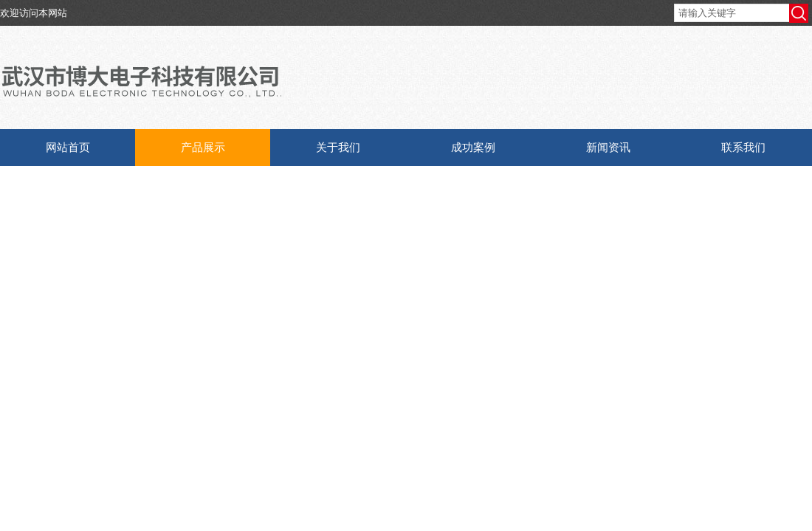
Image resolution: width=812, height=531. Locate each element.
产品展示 (203, 147)
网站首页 (68, 147)
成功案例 (473, 147)
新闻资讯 (608, 147)
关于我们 (338, 147)
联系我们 (743, 147)
